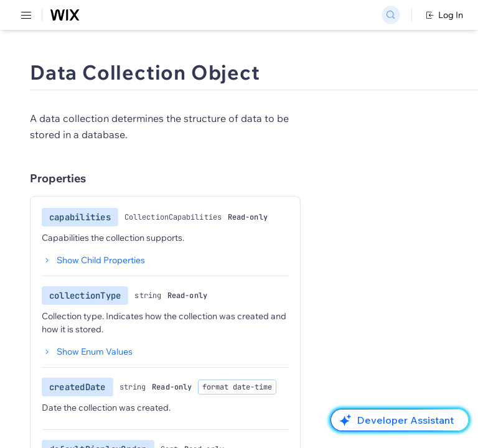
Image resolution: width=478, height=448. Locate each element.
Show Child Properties (93, 260)
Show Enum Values (87, 352)
